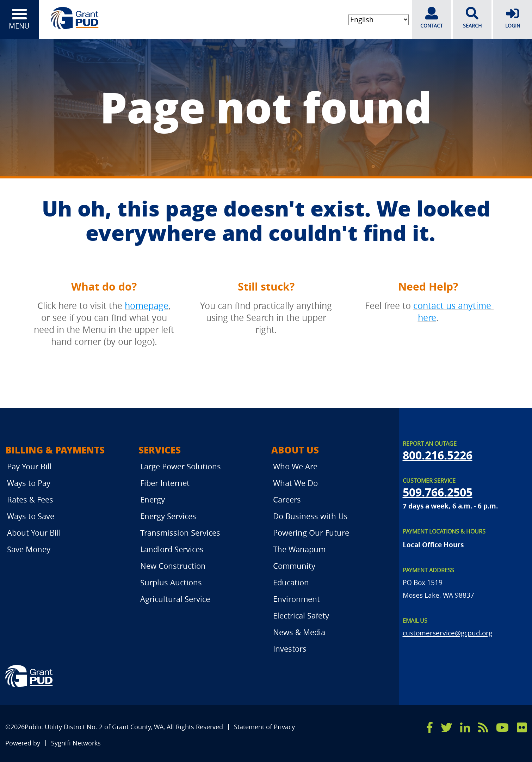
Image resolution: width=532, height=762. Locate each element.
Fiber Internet (165, 483)
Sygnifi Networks (76, 743)
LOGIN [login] (513, 18)
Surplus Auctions (171, 582)
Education (291, 582)
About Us (295, 450)
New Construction (173, 566)
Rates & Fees (30, 499)
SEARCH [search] (472, 18)
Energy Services (168, 516)
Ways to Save (31, 516)
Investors (290, 649)
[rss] (483, 727)
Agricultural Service (175, 599)
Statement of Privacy (264, 727)
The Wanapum (299, 549)
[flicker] (522, 727)
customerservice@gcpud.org (447, 633)
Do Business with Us (310, 516)
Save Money (29, 549)
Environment (296, 599)
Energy (153, 499)
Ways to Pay (29, 483)
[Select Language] (379, 20)
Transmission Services (180, 533)
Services (160, 450)
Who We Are (295, 466)
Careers (287, 499)
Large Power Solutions (181, 466)
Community (294, 566)
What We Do (295, 483)
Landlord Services (172, 549)
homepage (147, 306)
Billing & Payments (55, 450)
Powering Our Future (311, 533)
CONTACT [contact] (432, 18)
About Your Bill (34, 533)
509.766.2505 (438, 492)
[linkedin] (465, 727)
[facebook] (430, 727)
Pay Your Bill (29, 466)
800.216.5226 (438, 455)
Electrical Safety (301, 615)
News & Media (299, 632)
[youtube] (502, 727)
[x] (446, 727)
